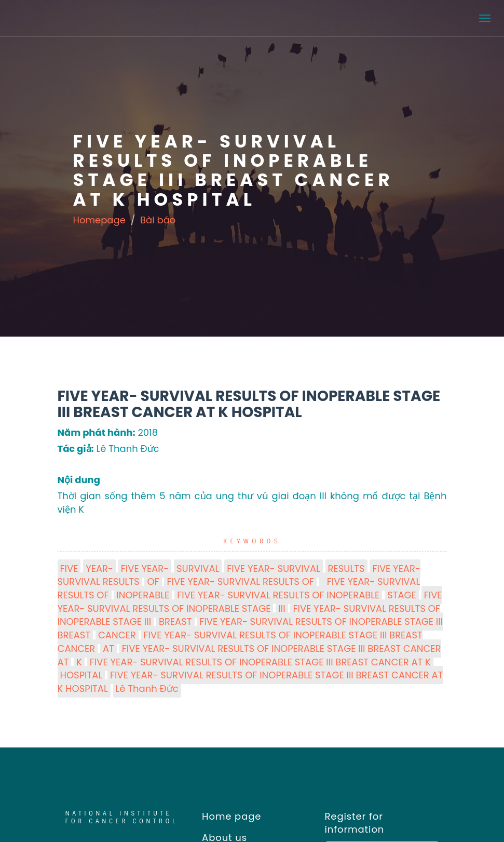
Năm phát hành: (97, 432)
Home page (228, 816)
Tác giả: (76, 449)
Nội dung (79, 480)
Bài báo (158, 220)
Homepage (99, 220)
